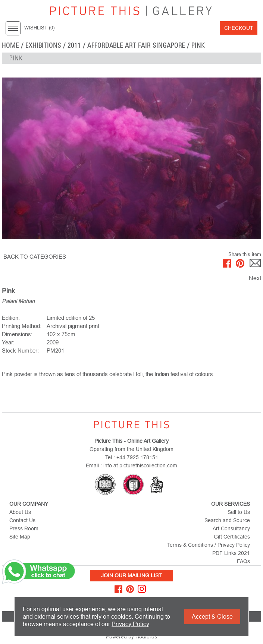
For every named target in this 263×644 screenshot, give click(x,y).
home (10, 45)
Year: (8, 342)
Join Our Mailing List (131, 575)
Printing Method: (22, 326)
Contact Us (22, 520)
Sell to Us (239, 512)
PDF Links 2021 (231, 553)
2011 (74, 45)
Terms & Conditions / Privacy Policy (209, 545)
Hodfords (146, 637)
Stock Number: (20, 351)
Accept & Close (212, 617)
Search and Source (227, 520)
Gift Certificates (232, 537)
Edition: (11, 318)
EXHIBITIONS (43, 45)
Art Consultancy (231, 528)
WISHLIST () (39, 28)
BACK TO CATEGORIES (35, 257)
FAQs (243, 561)
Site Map (20, 537)
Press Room (24, 528)
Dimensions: (17, 334)
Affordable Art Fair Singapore (136, 45)
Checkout (239, 28)
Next (255, 278)
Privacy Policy (130, 624)
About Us (20, 512)
